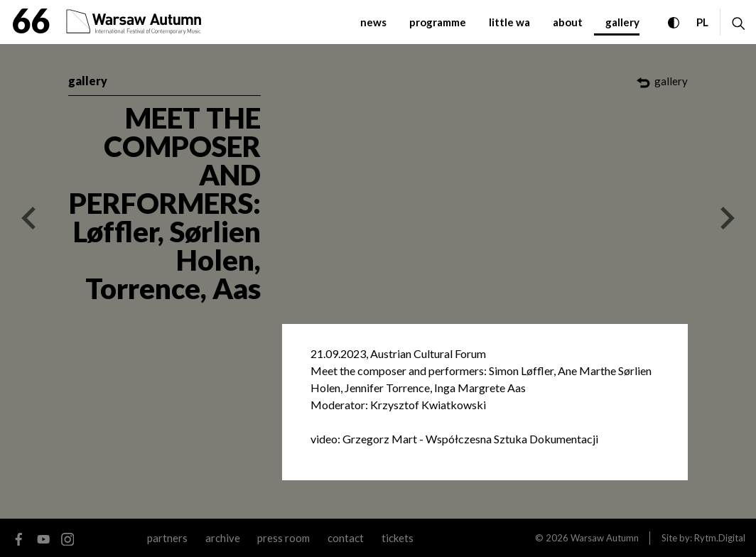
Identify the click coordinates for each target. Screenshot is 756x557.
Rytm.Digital (720, 538)
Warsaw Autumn (605, 538)
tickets (398, 538)
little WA (509, 22)
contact (346, 538)
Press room (283, 538)
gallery (622, 22)
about (568, 22)
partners (167, 538)
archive (223, 538)
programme (438, 22)
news (373, 22)
